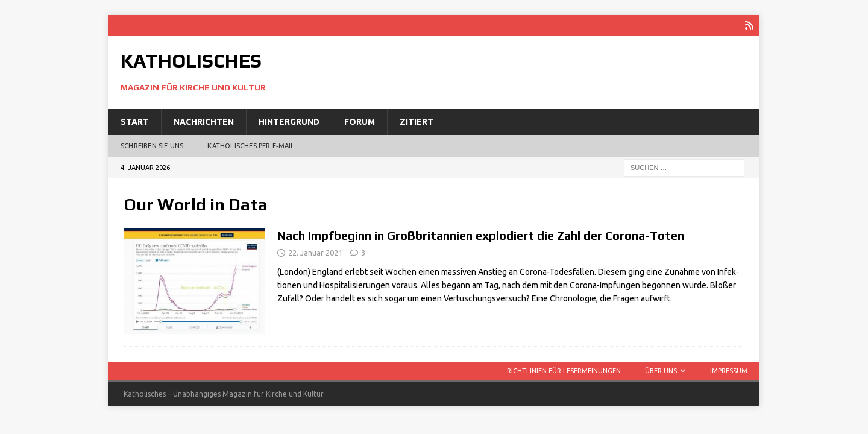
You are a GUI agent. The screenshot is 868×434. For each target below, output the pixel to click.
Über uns (661, 371)
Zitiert (417, 122)
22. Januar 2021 (315, 253)
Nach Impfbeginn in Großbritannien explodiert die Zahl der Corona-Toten (481, 235)
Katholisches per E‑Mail (251, 146)
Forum (360, 122)
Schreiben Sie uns (152, 146)
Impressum (729, 371)
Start (135, 122)
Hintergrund (289, 122)
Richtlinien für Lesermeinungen (564, 371)
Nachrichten (204, 122)
